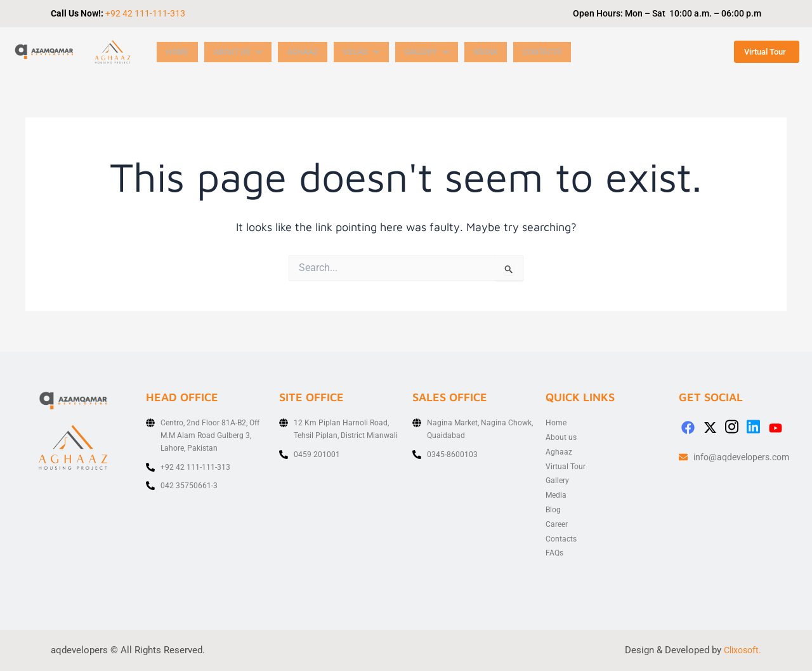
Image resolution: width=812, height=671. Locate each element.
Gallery (439, 52)
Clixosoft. (741, 650)
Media (500, 52)
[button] (240, 52)
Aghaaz (309, 52)
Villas (370, 52)
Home (178, 52)
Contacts (559, 52)
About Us (240, 52)
